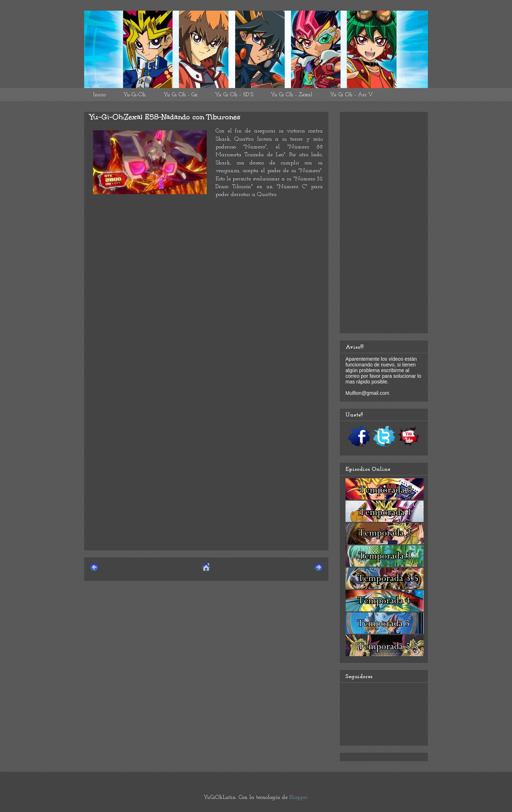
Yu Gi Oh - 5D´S (234, 95)
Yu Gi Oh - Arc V (351, 95)
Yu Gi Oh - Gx (180, 95)
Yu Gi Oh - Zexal (292, 95)
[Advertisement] (206, 495)
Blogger (298, 797)
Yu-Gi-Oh (135, 95)
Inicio (99, 95)
